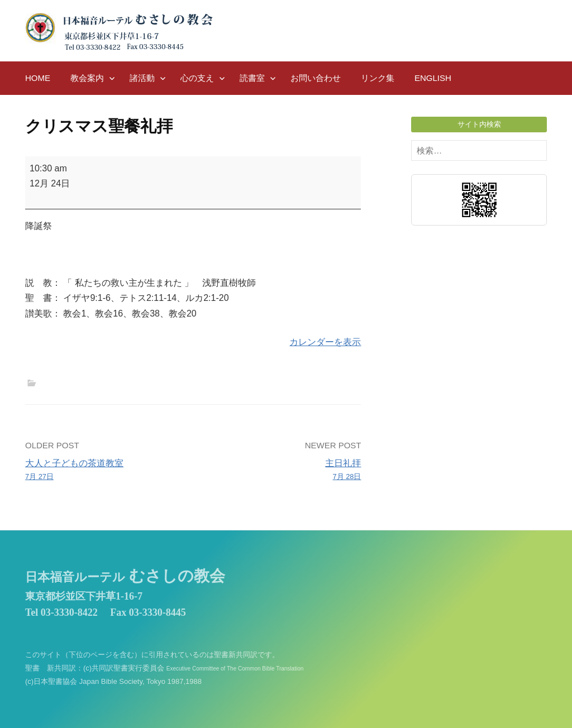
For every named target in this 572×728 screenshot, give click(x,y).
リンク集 (378, 78)
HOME (38, 78)
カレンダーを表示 (325, 342)
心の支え (197, 78)
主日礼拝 (281, 471)
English (433, 78)
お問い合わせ (316, 78)
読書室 (252, 78)
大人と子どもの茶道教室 (106, 471)
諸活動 (142, 78)
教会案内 (87, 78)
